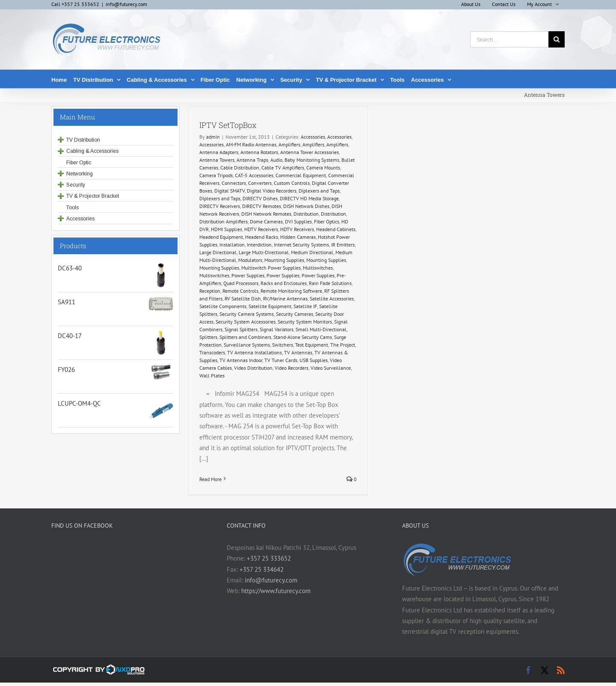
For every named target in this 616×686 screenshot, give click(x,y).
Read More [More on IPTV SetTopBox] (210, 479)
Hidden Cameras (298, 237)
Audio (276, 160)
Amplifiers (289, 144)
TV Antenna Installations (255, 352)
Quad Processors (241, 283)
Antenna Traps (252, 160)
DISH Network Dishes (306, 206)
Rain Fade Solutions (330, 283)
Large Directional (218, 252)
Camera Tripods (216, 175)
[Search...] (509, 39)
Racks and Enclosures (284, 283)
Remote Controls (240, 291)
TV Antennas (298, 352)
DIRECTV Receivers (220, 206)
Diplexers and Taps (319, 191)
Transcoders (212, 352)
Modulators (250, 260)
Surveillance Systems (247, 345)
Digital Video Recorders (272, 191)
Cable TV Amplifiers (283, 168)
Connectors (234, 183)
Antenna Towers (217, 160)
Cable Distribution (240, 168)
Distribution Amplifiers (224, 221)
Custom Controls (292, 183)
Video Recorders (292, 368)
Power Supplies (248, 275)
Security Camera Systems (247, 314)
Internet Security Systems (301, 245)
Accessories (313, 137)
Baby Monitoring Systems (312, 160)
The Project (343, 345)
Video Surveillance (331, 368)
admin (213, 137)
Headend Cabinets (336, 229)
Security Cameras (295, 314)
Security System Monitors (305, 322)
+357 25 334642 (262, 569)
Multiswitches (318, 268)
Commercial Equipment (301, 175)
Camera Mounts (323, 168)
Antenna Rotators (259, 152)
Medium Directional (312, 252)
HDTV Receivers (261, 229)
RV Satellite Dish (243, 298)
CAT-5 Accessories (254, 175)
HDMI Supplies (227, 229)
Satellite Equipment (270, 306)
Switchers (283, 345)
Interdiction (259, 245)
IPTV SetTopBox (228, 125)
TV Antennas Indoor (241, 360)
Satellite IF (305, 306)
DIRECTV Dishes (260, 198)
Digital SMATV (230, 191)
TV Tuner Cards (281, 360)
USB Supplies (314, 360)
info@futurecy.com (126, 4)
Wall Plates (212, 376)
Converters (260, 183)
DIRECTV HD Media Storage (309, 198)
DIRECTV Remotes (262, 206)
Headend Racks (262, 237)
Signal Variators (277, 329)
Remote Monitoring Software (291, 291)
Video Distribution (253, 368)
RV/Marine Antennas (285, 298)
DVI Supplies (298, 221)
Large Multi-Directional (264, 252)
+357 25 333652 (269, 558)
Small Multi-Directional (321, 329)
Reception (210, 291)
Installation (232, 245)
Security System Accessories (246, 322)
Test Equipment (312, 345)
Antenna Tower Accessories (309, 152)
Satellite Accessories (332, 298)
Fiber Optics (327, 221)
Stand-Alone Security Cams (303, 337)
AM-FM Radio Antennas (251, 144)
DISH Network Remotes (266, 214)
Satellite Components (223, 306)
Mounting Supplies (284, 260)
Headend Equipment (221, 237)
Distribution (306, 214)
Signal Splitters (241, 329)
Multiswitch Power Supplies (271, 268)
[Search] (557, 39)
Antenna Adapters (219, 152)
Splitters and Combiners (245, 337)
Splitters (208, 337)
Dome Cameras (266, 221)
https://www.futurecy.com (276, 591)
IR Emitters (343, 245)
